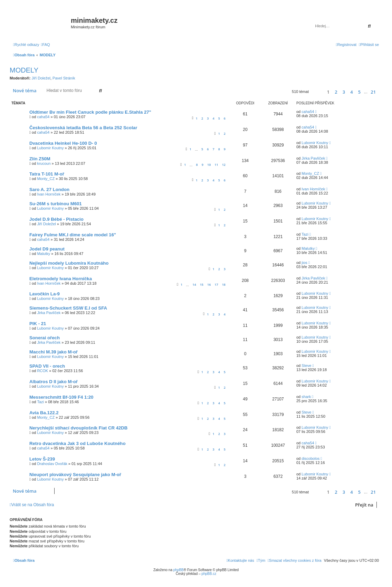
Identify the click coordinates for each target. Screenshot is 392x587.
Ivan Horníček (49, 194)
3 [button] (344, 92)
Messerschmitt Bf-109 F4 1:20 (61, 397)
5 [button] (359, 92)
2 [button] (336, 92)
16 (209, 285)
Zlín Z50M (40, 159)
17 (216, 285)
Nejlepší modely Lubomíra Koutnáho (69, 263)
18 (224, 285)
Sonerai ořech (45, 338)
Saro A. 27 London (49, 190)
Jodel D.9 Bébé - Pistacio (56, 219)
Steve (306, 366)
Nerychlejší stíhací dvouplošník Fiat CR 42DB (78, 428)
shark (306, 397)
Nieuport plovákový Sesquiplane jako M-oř (75, 475)
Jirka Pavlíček (313, 158)
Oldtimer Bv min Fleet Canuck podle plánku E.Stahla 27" (90, 112)
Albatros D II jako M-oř (54, 382)
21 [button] (373, 92)
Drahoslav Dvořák (52, 464)
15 (202, 285)
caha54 (43, 117)
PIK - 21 (38, 324)
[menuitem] (46, 45)
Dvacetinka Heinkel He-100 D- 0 (63, 143)
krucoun (44, 163)
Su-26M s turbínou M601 (56, 204)
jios (304, 263)
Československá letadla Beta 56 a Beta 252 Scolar (83, 128)
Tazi (305, 234)
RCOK (42, 371)
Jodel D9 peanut (47, 249)
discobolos (310, 458)
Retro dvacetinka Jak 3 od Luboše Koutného (77, 443)
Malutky (44, 254)
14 (194, 285)
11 (216, 165)
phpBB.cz (209, 574)
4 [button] (351, 92)
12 (224, 165)
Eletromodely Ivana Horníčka (61, 279)
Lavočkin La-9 (45, 294)
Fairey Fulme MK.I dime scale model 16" (73, 235)
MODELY (24, 70)
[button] (317, 92)
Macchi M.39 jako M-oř (54, 352)
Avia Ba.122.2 (44, 413)
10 (209, 165)
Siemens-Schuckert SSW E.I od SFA (68, 308)
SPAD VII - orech (47, 366)
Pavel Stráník (64, 78)
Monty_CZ (46, 179)
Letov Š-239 (42, 459)
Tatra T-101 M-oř (47, 174)
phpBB (179, 570)
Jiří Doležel (41, 78)
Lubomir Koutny (50, 148)
